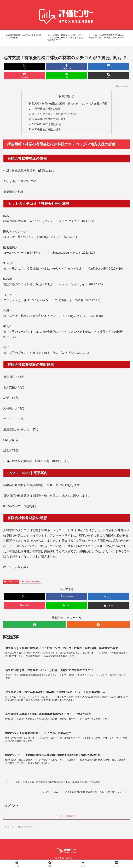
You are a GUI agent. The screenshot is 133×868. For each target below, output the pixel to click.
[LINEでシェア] (67, 76)
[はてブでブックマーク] (109, 67)
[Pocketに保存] (24, 76)
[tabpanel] (25, 38)
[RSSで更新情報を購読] (98, 625)
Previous (2, 39)
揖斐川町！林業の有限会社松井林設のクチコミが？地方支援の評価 (68, 104)
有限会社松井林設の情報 (46, 109)
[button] (109, 76)
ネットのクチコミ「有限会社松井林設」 (55, 114)
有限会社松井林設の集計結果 (49, 119)
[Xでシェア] (24, 67)
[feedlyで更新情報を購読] (35, 625)
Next (131, 39)
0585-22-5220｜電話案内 (47, 125)
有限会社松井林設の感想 (46, 130)
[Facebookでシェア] (67, 67)
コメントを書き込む (67, 817)
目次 (62, 96)
